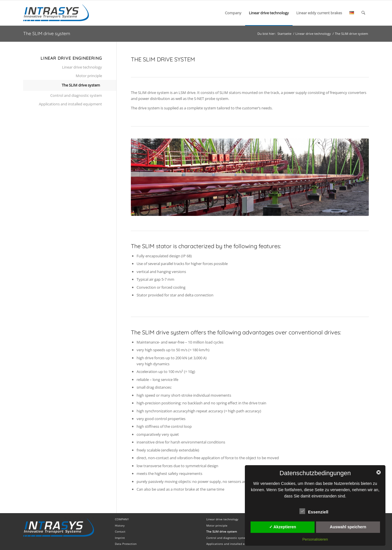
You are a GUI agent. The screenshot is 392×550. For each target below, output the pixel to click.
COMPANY (122, 519)
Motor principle (89, 76)
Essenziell (314, 511)
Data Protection (126, 544)
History (120, 525)
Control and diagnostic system (76, 95)
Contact (120, 531)
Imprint (120, 538)
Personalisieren (315, 539)
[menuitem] (233, 13)
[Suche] (363, 13)
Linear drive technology (82, 67)
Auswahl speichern (348, 527)
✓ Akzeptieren (283, 527)
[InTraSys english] (56, 13)
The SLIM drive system (47, 33)
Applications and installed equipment (70, 104)
